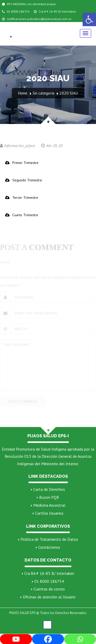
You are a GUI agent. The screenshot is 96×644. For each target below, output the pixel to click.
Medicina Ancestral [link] (49, 505)
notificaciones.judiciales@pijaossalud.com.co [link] (37, 19)
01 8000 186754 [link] (16, 11)
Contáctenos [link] (49, 547)
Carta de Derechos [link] (49, 489)
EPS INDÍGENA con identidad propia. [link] (29, 4)
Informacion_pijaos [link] (18, 146)
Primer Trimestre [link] (22, 163)
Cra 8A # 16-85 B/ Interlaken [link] (49, 573)
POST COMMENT (23, 402)
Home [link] (23, 93)
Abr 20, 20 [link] (52, 146)
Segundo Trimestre (24, 180)
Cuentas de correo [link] (49, 589)
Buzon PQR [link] (49, 497)
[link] (89, 19)
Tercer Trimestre (22, 198)
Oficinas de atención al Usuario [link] (49, 597)
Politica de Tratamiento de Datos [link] (49, 539)
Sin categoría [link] (43, 93)
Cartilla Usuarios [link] (49, 513)
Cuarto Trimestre (22, 215)
